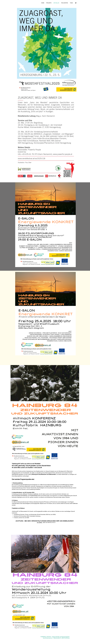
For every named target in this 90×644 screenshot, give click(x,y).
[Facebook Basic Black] (76, 3)
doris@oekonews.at (48, 638)
